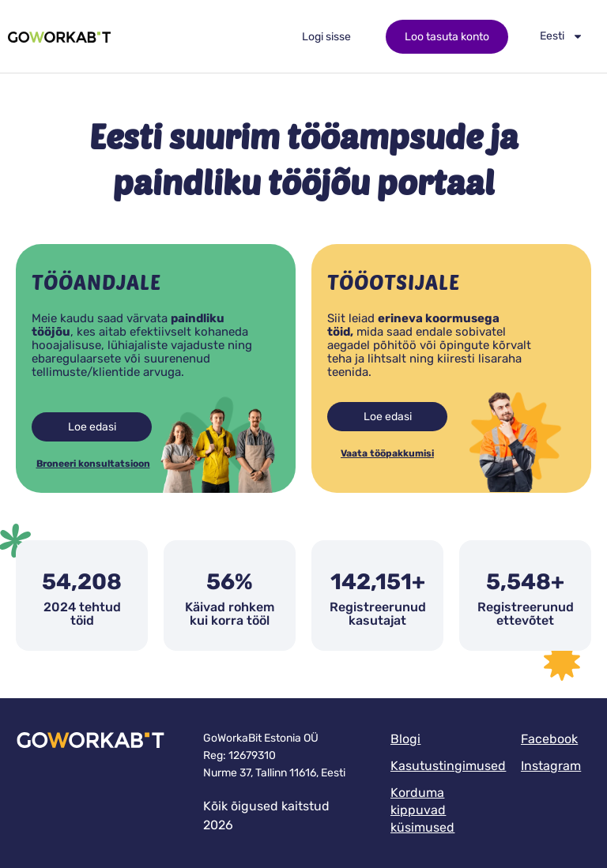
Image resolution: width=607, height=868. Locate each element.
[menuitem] (562, 36)
